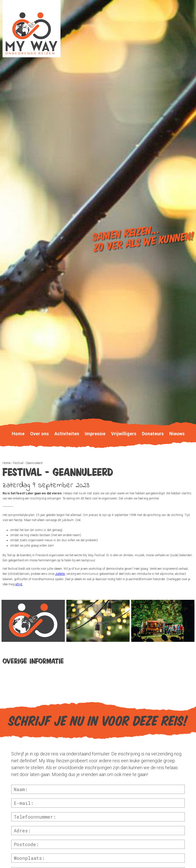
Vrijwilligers (124, 434)
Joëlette (60, 574)
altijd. (19, 584)
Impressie (95, 434)
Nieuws (177, 434)
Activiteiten (67, 434)
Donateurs (153, 434)
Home (7, 463)
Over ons (39, 434)
